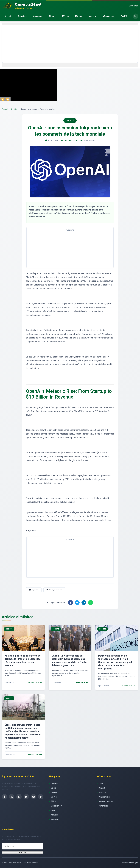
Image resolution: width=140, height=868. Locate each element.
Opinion (54, 797)
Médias (65, 16)
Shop (79, 16)
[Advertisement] (70, 44)
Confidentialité (105, 797)
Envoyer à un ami (54, 590)
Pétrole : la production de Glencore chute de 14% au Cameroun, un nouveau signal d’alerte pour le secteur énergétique (115, 662)
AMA (124, 16)
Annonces (109, 16)
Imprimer (34, 590)
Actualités (22, 16)
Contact (102, 788)
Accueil (8, 16)
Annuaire (92, 16)
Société (14, 109)
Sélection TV (56, 806)
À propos (102, 792)
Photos (52, 16)
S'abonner (23, 853)
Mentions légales (106, 801)
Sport (53, 788)
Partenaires (103, 806)
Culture (54, 792)
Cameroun (38, 16)
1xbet (101, 783)
